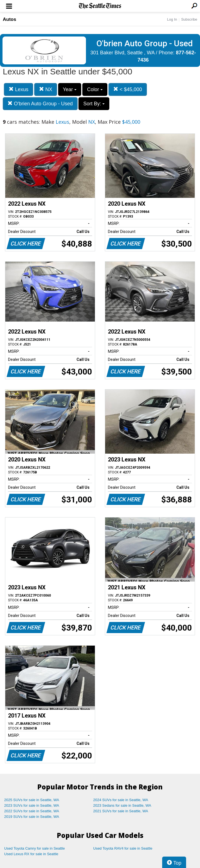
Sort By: (94, 104)
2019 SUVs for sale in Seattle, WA (32, 817)
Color (95, 89)
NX (46, 89)
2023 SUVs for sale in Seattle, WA (32, 805)
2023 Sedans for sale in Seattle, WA (122, 805)
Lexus (18, 89)
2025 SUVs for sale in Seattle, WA (32, 800)
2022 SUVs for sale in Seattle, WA (32, 811)
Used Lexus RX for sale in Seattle (31, 854)
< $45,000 (128, 89)
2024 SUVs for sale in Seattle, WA (121, 800)
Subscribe (189, 19)
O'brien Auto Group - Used (40, 104)
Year (70, 89)
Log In (172, 19)
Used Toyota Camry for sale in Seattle (34, 848)
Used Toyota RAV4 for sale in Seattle (123, 848)
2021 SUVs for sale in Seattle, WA (121, 811)
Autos (9, 19)
